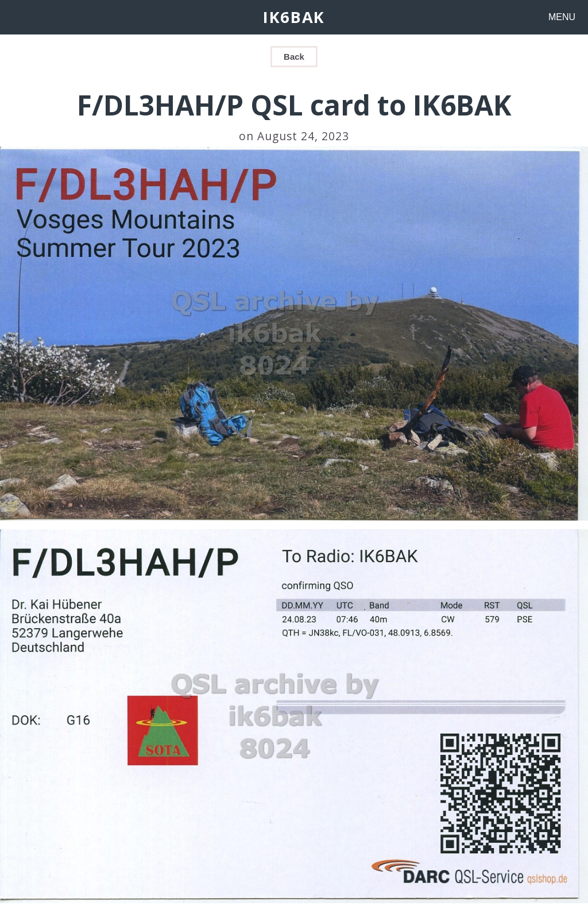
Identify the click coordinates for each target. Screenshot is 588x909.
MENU (562, 17)
